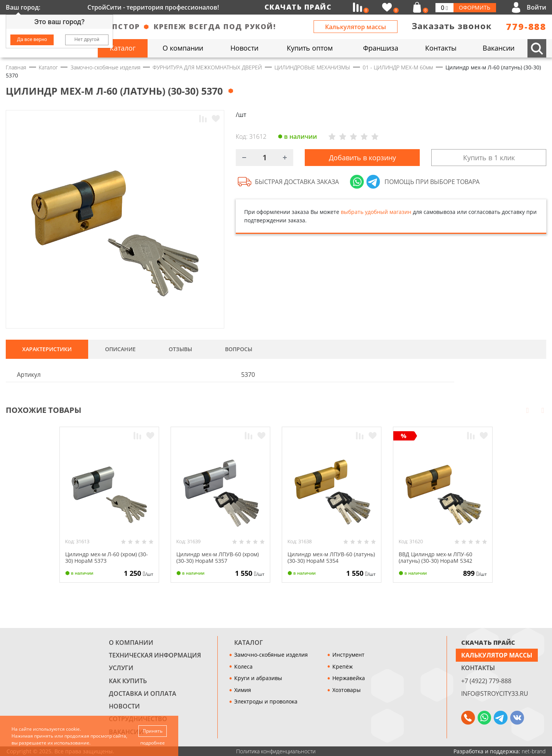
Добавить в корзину (362, 158)
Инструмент (348, 655)
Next (543, 410)
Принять (153, 731)
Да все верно (32, 39)
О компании (131, 643)
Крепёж (343, 666)
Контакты (478, 668)
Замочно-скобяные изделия (271, 655)
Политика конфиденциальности (276, 751)
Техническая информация (155, 655)
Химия (243, 690)
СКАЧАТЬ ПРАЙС (488, 643)
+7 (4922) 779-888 (486, 681)
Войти (536, 7)
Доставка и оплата (143, 694)
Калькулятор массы (356, 27)
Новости (124, 706)
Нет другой (87, 39)
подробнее (153, 743)
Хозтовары (347, 690)
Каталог (249, 643)
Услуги (121, 668)
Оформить (475, 7)
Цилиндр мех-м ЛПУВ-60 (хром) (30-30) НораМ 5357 (218, 557)
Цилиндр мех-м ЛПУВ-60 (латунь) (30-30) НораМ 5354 (331, 557)
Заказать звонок (452, 26)
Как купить (128, 681)
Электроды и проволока (266, 701)
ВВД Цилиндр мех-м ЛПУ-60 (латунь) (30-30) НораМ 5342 (435, 557)
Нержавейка (349, 678)
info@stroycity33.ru (495, 694)
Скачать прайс (298, 7)
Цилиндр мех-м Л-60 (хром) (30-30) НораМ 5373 (107, 557)
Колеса (243, 666)
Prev (527, 410)
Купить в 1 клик (489, 158)
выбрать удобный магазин (376, 213)
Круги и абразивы (258, 678)
